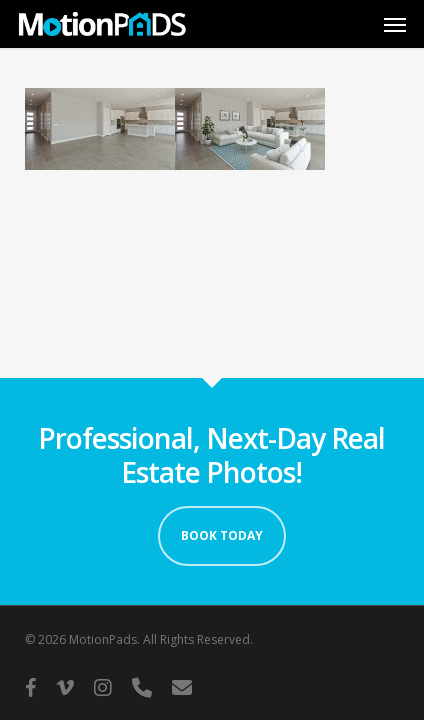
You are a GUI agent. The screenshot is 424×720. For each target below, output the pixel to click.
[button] (395, 24)
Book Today (222, 535)
